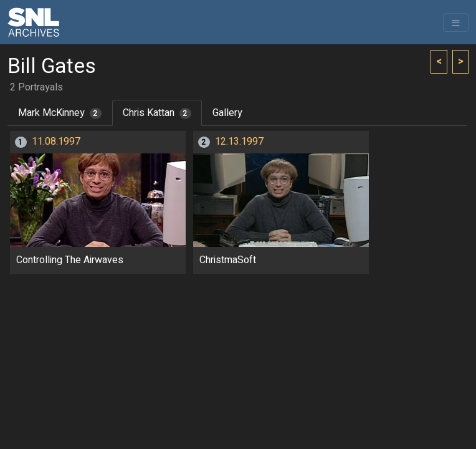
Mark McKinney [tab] (60, 113)
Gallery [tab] (227, 113)
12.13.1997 (239, 142)
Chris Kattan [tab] (157, 113)
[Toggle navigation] (456, 22)
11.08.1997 (56, 142)
